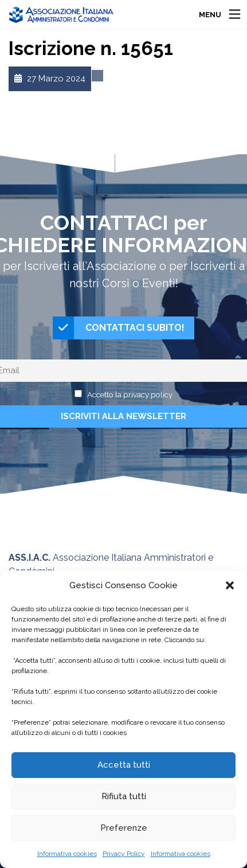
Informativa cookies (67, 854)
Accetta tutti (124, 765)
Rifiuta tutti (124, 796)
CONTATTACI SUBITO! (119, 328)
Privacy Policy (124, 854)
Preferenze (124, 828)
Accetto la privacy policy (130, 394)
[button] (230, 585)
